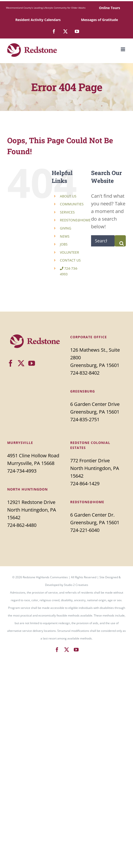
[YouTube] (32, 363)
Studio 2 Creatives (76, 585)
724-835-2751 (85, 419)
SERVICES (67, 212)
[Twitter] (21, 363)
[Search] (120, 241)
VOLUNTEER (69, 252)
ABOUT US (68, 196)
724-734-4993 (22, 471)
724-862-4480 (22, 525)
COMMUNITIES (72, 204)
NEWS (65, 236)
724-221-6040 (85, 530)
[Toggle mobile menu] (123, 49)
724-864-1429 (85, 483)
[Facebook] (11, 363)
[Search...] (103, 241)
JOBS (64, 244)
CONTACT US (70, 260)
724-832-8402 (85, 373)
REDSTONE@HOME (75, 220)
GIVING (66, 228)
